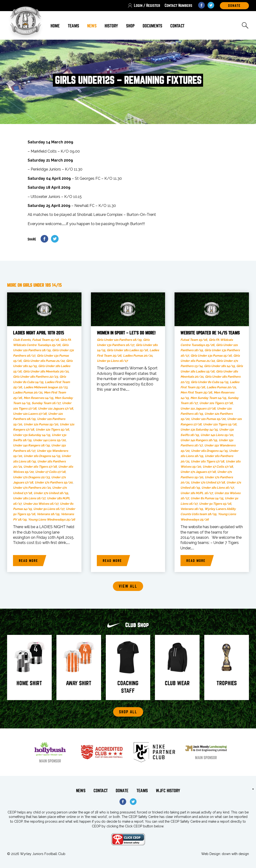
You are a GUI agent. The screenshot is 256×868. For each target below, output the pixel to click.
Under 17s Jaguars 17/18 (198, 472)
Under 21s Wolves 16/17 (41, 504)
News (92, 26)
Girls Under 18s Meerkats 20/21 (46, 371)
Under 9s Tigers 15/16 (215, 504)
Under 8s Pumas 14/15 (207, 498)
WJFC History (168, 791)
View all (128, 586)
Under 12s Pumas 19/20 (41, 424)
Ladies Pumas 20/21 (28, 392)
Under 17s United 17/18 (208, 482)
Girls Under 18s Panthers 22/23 (35, 377)
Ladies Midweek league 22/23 (45, 387)
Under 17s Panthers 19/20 (54, 482)
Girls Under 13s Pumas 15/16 (211, 356)
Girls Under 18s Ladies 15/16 (127, 350)
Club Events (22, 340)
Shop (130, 26)
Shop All (128, 712)
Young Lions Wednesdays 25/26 (52, 520)
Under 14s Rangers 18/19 (31, 445)
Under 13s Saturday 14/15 (32, 435)
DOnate (234, 6)
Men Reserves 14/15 (38, 398)
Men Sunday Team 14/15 (208, 398)
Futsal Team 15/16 (45, 340)
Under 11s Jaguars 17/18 (55, 408)
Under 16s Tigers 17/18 (40, 467)
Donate (122, 791)
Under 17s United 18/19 (51, 493)
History (111, 26)
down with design (235, 854)
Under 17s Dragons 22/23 (31, 477)
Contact (177, 26)
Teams (73, 26)
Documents (152, 26)
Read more (28, 561)
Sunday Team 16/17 (46, 403)
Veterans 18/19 (48, 514)
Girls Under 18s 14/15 (219, 366)
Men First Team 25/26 (196, 392)
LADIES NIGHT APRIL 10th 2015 (38, 333)
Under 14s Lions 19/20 (49, 440)
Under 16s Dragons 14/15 (42, 456)
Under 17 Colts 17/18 (50, 472)
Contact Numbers (178, 6)
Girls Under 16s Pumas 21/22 (44, 361)
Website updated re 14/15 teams (210, 333)
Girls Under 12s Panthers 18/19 (119, 340)
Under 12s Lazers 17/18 (30, 414)
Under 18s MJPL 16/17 (197, 493)
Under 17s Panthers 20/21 (32, 488)
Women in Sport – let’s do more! (126, 333)
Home (55, 26)
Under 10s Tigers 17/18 (216, 403)
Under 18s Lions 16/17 (29, 498)
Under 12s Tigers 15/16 (52, 430)
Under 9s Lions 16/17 (49, 509)
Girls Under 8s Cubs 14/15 (209, 382)
